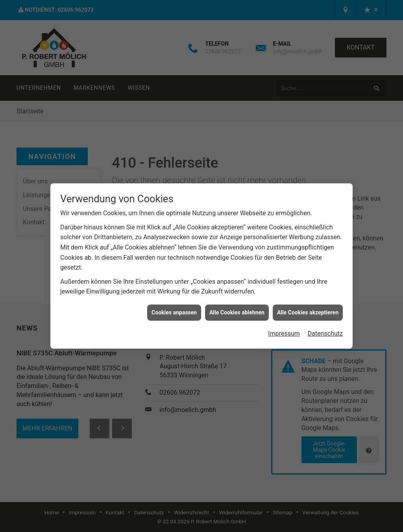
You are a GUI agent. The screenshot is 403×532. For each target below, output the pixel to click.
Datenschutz (325, 329)
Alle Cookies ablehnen (237, 308)
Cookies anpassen (174, 308)
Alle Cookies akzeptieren (308, 308)
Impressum (284, 329)
